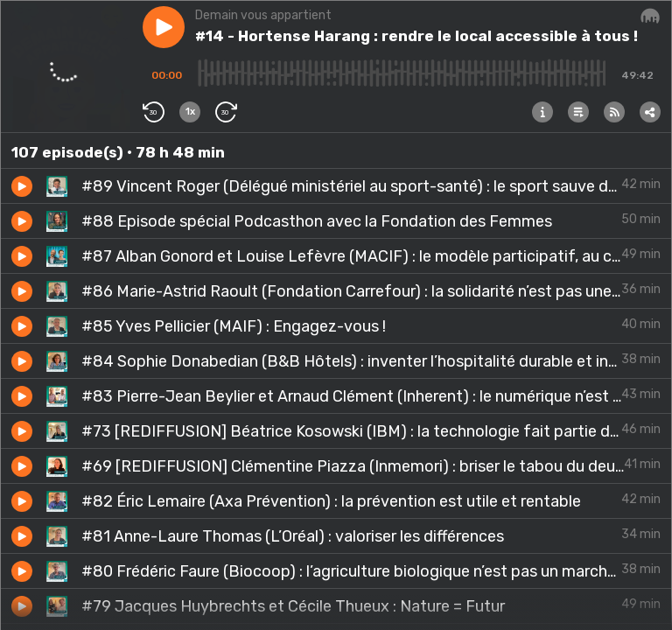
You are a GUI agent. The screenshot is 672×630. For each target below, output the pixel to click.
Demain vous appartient (263, 15)
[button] (164, 27)
